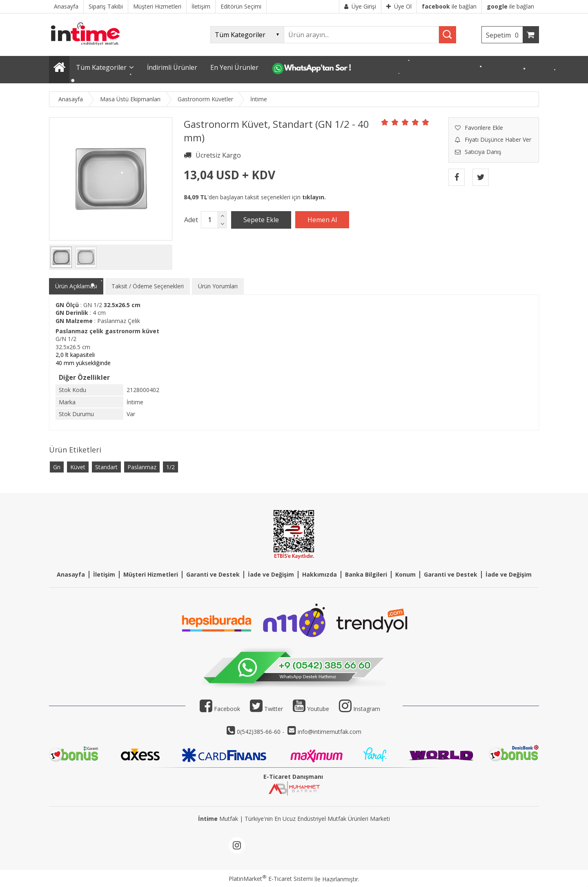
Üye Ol (399, 6)
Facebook (220, 709)
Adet (191, 220)
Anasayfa (71, 574)
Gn (57, 467)
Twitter (266, 709)
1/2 (170, 467)
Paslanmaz (142, 467)
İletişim (104, 574)
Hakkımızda (320, 574)
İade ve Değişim (271, 574)
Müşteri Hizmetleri (151, 574)
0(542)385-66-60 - (261, 732)
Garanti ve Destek (213, 574)
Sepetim (504, 35)
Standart (106, 467)
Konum (405, 574)
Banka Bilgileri (366, 574)
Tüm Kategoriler (101, 67)
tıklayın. (314, 197)
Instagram (367, 709)
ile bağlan (449, 6)
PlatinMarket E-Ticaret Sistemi (271, 879)
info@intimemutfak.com (330, 732)
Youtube (311, 709)
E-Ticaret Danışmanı (293, 777)
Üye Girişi (360, 6)
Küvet (78, 467)
